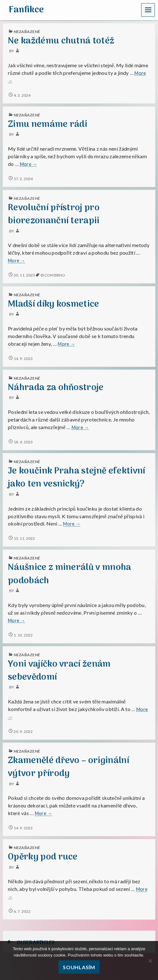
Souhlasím (79, 967)
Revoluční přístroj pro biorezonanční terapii (54, 214)
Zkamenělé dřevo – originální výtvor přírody (69, 767)
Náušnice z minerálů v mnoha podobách (70, 574)
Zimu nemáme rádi (48, 124)
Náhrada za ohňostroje (56, 388)
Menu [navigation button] (148, 10)
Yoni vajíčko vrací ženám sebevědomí (59, 671)
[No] (150, 961)
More (29, 164)
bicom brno (53, 275)
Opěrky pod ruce (43, 857)
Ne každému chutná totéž (61, 41)
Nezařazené (27, 198)
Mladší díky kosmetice (54, 304)
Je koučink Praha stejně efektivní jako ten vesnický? (77, 478)
